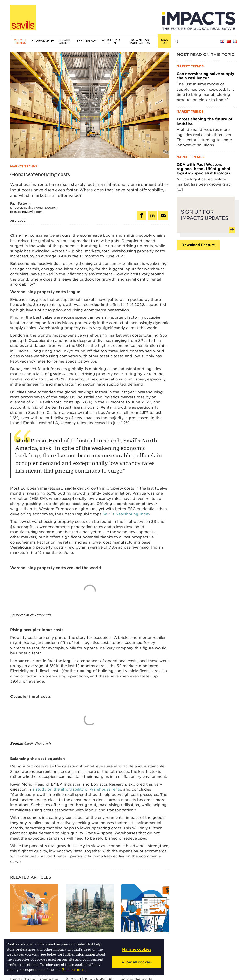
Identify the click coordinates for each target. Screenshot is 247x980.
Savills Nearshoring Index (127, 514)
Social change (65, 41)
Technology (87, 41)
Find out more (74, 970)
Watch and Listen (111, 41)
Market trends (20, 41)
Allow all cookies (137, 962)
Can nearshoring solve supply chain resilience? (205, 76)
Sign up (165, 41)
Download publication (140, 41)
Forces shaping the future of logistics (204, 121)
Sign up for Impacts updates (207, 219)
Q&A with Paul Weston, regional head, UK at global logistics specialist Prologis (203, 169)
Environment (43, 41)
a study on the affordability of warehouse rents (77, 789)
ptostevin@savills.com (26, 212)
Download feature (198, 245)
